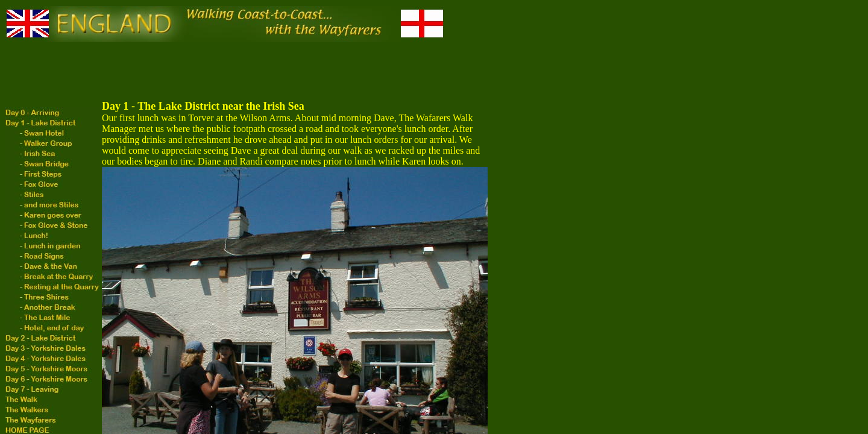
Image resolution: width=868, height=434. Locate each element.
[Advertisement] (224, 72)
